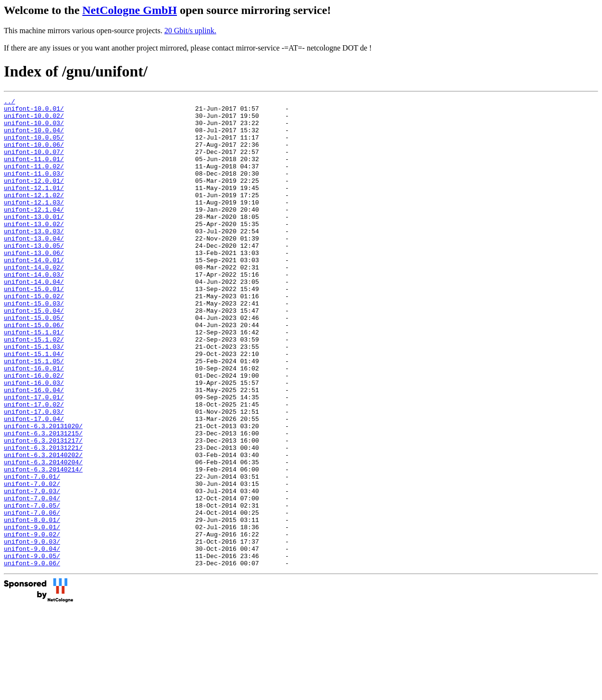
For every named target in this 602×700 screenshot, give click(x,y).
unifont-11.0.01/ (34, 172)
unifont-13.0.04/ (34, 267)
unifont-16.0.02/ (34, 432)
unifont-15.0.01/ (34, 328)
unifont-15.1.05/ (34, 414)
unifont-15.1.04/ (34, 406)
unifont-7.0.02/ (32, 561)
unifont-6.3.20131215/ (43, 501)
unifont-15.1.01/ (34, 380)
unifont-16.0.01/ (34, 423)
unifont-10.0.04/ (34, 137)
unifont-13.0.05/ (34, 276)
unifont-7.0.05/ (32, 587)
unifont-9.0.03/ (32, 631)
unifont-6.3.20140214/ (43, 544)
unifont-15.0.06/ (34, 371)
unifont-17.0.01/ (34, 458)
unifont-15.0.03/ (34, 345)
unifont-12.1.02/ (34, 215)
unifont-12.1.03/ (34, 224)
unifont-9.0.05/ (32, 648)
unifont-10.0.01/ (34, 111)
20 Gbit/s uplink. (190, 31)
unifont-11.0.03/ (34, 189)
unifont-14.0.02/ (34, 302)
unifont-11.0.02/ (34, 180)
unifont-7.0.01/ (32, 553)
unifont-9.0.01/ (32, 613)
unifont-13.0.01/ (34, 241)
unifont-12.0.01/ (34, 198)
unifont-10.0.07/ (34, 163)
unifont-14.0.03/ (34, 310)
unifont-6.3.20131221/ (43, 518)
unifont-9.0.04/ (32, 639)
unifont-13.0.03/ (34, 258)
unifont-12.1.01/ (34, 206)
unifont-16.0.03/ (34, 440)
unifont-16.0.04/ (34, 449)
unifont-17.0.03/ (34, 475)
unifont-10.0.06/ (34, 154)
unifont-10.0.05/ (34, 146)
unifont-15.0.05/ (34, 362)
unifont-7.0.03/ (32, 570)
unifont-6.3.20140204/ (43, 535)
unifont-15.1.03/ (34, 397)
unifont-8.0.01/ (32, 605)
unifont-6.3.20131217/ (43, 509)
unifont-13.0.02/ (34, 250)
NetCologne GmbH (130, 10)
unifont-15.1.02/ (34, 388)
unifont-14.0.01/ (34, 293)
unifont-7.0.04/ (32, 579)
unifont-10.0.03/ (34, 128)
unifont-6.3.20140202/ (43, 527)
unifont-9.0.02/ (32, 622)
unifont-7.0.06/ (32, 596)
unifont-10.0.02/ (34, 120)
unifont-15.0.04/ (34, 354)
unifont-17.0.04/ (34, 484)
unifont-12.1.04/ (34, 232)
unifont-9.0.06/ (32, 657)
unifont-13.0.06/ (34, 284)
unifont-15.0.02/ (34, 336)
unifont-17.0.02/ (34, 466)
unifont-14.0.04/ (34, 319)
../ (9, 102)
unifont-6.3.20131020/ (43, 492)
